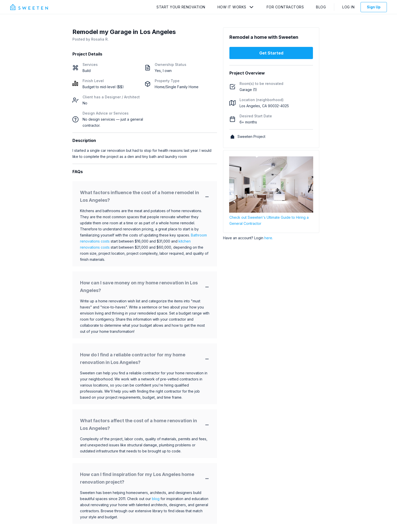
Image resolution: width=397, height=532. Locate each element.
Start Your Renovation (181, 7)
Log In (348, 7)
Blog (321, 7)
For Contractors (285, 7)
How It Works (232, 7)
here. (269, 238)
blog (156, 499)
